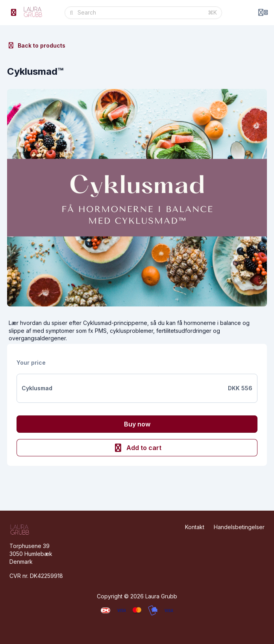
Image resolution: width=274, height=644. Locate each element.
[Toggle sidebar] (14, 13)
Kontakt (195, 527)
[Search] (140, 13)
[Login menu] (263, 13)
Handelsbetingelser (239, 527)
